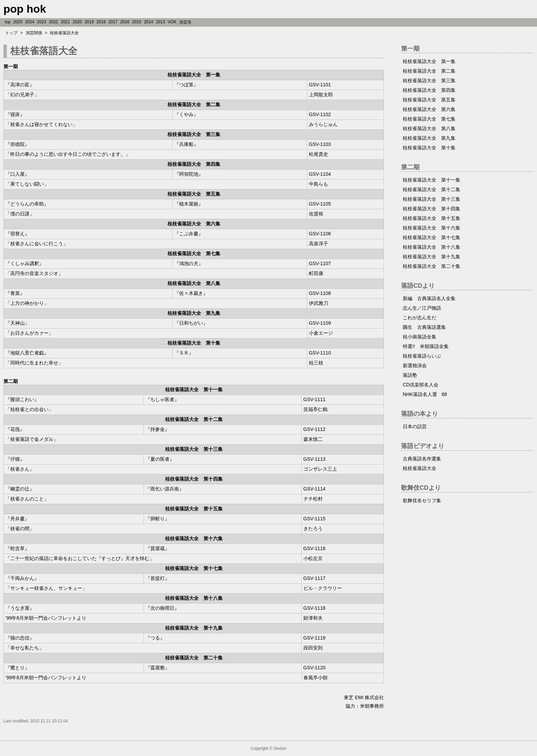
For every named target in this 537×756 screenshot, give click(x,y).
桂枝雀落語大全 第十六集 (432, 228)
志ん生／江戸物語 (422, 308)
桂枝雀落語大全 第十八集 (432, 247)
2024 (30, 22)
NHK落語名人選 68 (425, 394)
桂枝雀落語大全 (64, 33)
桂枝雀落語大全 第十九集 (432, 257)
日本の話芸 (415, 426)
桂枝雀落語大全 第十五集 (432, 218)
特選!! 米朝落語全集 (426, 346)
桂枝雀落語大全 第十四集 (432, 209)
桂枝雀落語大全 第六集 (429, 109)
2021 (66, 22)
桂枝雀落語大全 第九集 (429, 138)
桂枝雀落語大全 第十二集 (432, 189)
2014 (148, 22)
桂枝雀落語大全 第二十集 (432, 266)
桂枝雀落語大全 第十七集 (432, 237)
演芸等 (185, 22)
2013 (160, 22)
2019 (89, 22)
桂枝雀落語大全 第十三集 (432, 199)
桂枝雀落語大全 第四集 (429, 90)
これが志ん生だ (420, 318)
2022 (54, 22)
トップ (11, 33)
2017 (113, 22)
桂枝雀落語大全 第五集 (429, 100)
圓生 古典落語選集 (424, 327)
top (8, 22)
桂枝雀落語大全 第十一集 (432, 180)
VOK (172, 22)
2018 (101, 22)
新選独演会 (415, 365)
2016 (125, 22)
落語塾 (410, 375)
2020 (77, 22)
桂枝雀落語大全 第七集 (429, 119)
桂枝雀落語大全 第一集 (429, 61)
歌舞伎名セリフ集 (422, 500)
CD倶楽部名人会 (421, 385)
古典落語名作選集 (422, 459)
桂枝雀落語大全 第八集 (429, 128)
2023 (42, 22)
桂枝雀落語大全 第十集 (429, 148)
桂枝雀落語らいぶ (422, 356)
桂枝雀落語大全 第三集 (429, 80)
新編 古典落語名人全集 (429, 298)
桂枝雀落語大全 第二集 (429, 71)
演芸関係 (34, 33)
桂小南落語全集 (420, 337)
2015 (137, 22)
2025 (18, 22)
